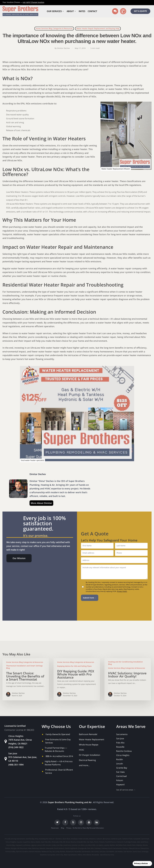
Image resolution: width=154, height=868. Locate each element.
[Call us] (123, 11)
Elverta (73, 842)
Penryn (125, 848)
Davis (33, 842)
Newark (42, 848)
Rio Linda (56, 852)
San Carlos (95, 852)
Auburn (99, 839)
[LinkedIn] (97, 822)
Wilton (80, 855)
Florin (96, 842)
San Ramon (128, 852)
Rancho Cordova (124, 751)
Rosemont (70, 852)
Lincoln (120, 764)
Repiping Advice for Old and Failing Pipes (74, 666)
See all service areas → (126, 790)
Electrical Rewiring (87, 760)
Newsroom (55, 828)
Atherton (92, 839)
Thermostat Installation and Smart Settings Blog (24, 667)
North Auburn (59, 848)
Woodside (95, 855)
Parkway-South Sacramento (112, 848)
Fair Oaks (120, 772)
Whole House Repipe (89, 745)
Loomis (74, 845)
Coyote (19, 842)
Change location (33, 2)
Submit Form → (90, 598)
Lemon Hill (41, 845)
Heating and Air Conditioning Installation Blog (125, 663)
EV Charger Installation (90, 755)
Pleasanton (145, 848)
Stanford (43, 855)
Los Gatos (100, 845)
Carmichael (121, 776)
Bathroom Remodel (88, 734)
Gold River (144, 842)
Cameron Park (127, 839)
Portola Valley (10, 852)
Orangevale (82, 848)
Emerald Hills (81, 842)
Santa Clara (137, 852)
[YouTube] (89, 822)
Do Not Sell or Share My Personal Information (88, 828)
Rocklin (120, 759)
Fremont (120, 842)
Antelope (74, 839)
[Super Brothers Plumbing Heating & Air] (20, 11)
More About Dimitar (41, 503)
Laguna (33, 845)
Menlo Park (131, 845)
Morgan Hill (15, 848)
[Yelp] (73, 822)
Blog (63, 828)
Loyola (106, 845)
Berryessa (106, 839)
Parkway (98, 848)
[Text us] (115, 11)
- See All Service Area (107, 855)
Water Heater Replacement (92, 739)
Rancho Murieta (35, 852)
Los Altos (81, 845)
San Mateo (119, 852)
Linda (54, 845)
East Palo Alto (46, 842)
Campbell (137, 839)
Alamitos (59, 839)
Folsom (120, 780)
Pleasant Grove (134, 848)
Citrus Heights (123, 755)
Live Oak (59, 845)
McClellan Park (121, 845)
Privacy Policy (122, 591)
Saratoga (145, 852)
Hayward (120, 785)
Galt (138, 842)
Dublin (38, 842)
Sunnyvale (51, 855)
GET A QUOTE (140, 11)
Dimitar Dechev (63, 48)
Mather (112, 845)
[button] (19, 558)
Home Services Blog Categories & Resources (54, 28)
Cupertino (26, 842)
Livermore (67, 845)
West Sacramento (70, 855)
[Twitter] (57, 822)
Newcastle (50, 848)
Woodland (87, 855)
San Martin (110, 852)
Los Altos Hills (90, 845)
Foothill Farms (111, 842)
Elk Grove (67, 842)
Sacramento (122, 734)
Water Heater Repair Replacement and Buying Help (98, 28)
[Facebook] (65, 822)
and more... (84, 765)
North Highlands (71, 848)
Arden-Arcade (83, 839)
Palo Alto (120, 743)
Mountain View (26, 848)
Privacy (69, 828)
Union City (59, 855)
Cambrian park (116, 839)
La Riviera (27, 845)
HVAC (82, 750)
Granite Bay (122, 768)
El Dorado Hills (57, 842)
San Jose (120, 739)
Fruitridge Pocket (130, 842)
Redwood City (47, 852)
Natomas (35, 848)
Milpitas (139, 845)
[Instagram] (81, 822)
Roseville (120, 747)
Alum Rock (66, 839)
